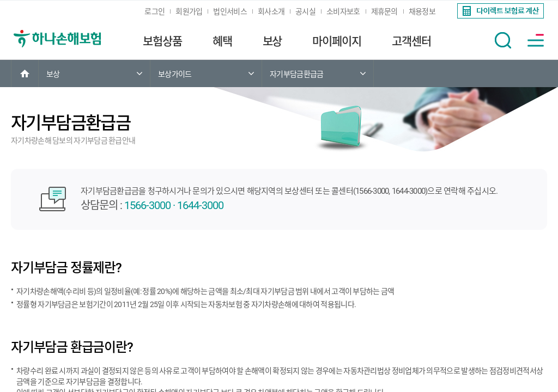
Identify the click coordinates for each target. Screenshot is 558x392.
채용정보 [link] (422, 11)
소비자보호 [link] (343, 11)
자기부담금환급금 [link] (296, 74)
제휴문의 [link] (384, 11)
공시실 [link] (305, 11)
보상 (272, 41)
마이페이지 (337, 41)
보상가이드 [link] (175, 74)
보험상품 (162, 41)
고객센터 (411, 41)
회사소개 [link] (271, 11)
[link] (499, 11)
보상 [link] (53, 74)
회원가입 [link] (189, 11)
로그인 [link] (154, 11)
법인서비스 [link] (230, 11)
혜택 (222, 41)
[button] (503, 40)
